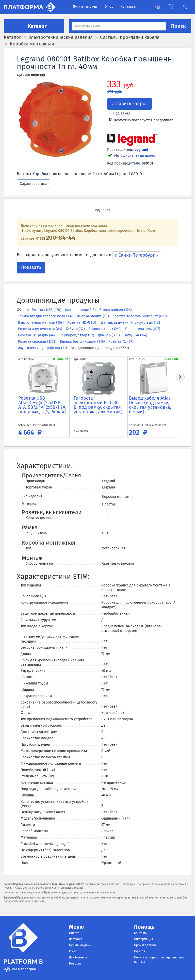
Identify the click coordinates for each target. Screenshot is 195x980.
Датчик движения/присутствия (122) (131, 323)
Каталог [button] (34, 26)
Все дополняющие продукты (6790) (100, 348)
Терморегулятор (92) (78, 335)
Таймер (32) (76, 329)
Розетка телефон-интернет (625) (140, 316)
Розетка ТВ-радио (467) (38, 335)
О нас (109, 6)
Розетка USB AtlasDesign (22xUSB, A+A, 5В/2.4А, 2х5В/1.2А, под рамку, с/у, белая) (42, 405)
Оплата (74, 933)
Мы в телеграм (20, 969)
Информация (144, 939)
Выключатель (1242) (105, 329)
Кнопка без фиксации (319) (83, 342)
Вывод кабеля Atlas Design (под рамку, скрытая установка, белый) (150, 405)
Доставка (76, 939)
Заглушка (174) (135, 335)
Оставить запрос (130, 104)
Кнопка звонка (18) (94, 316)
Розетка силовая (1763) (38, 342)
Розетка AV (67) (121, 342)
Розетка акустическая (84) (41, 329)
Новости (75, 963)
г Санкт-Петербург (137, 255)
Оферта (140, 951)
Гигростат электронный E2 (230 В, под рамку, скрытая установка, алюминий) (98, 405)
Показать (31, 267)
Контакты (128, 6)
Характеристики (33, 184)
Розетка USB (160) (47, 310)
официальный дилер (138, 156)
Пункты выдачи (85, 6)
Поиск (178, 26)
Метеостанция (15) (81, 310)
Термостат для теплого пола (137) (46, 316)
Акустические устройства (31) (43, 348)
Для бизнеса (78, 957)
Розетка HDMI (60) (83, 323)
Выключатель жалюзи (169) (41, 323)
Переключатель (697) (143, 329)
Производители (145, 945)
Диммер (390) (109, 335)
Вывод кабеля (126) (116, 310)
